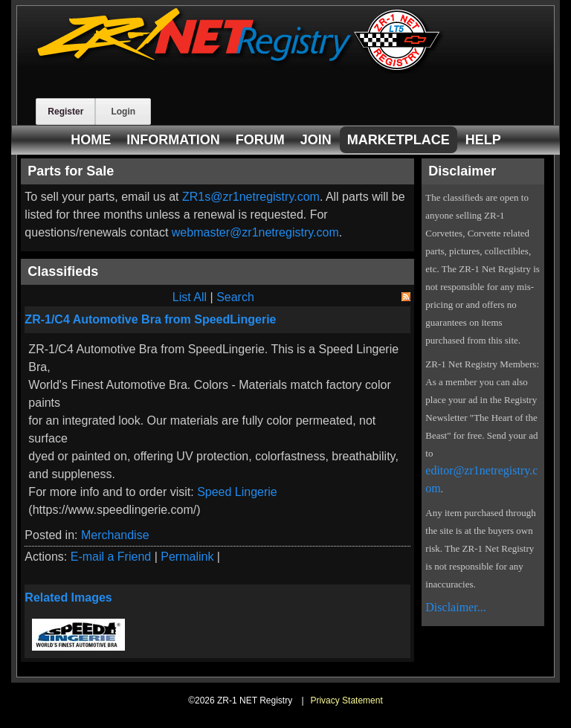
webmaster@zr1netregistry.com (255, 232)
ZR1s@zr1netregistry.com (251, 197)
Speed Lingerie (237, 492)
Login (123, 112)
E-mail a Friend (111, 557)
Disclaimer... (455, 607)
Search (235, 297)
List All (190, 297)
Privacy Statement (346, 700)
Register (65, 112)
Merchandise (115, 535)
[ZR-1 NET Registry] (240, 70)
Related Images (68, 597)
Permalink (187, 557)
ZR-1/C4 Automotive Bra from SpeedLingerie (150, 319)
